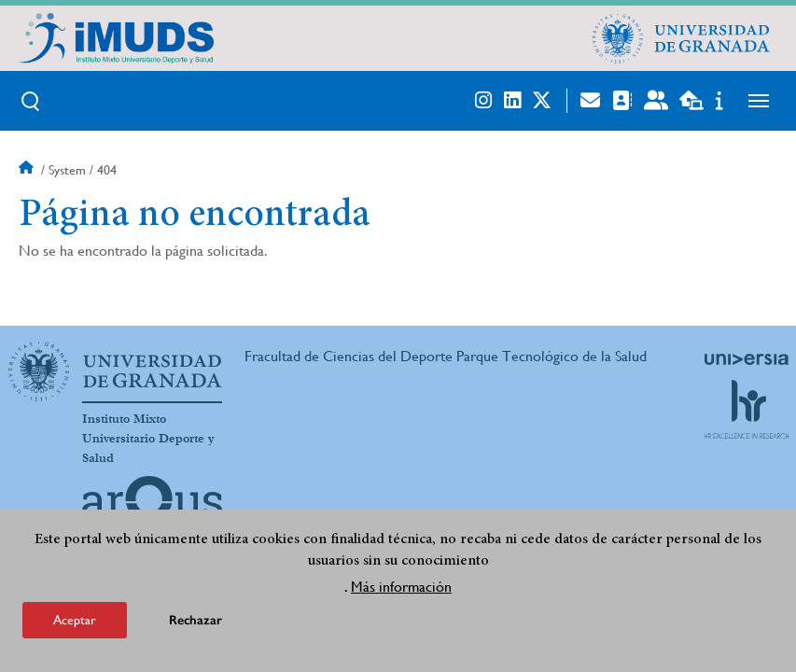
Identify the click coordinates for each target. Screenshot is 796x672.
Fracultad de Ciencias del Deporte (349, 356)
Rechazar (196, 623)
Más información (401, 589)
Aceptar (75, 623)
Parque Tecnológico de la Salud (552, 356)
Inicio (28, 170)
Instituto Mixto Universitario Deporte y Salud (148, 439)
